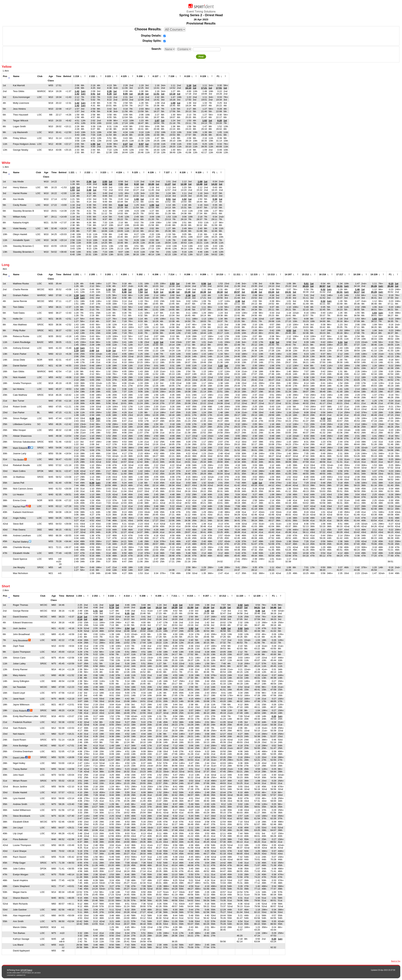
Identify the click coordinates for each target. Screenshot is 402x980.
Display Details (151, 36)
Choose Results (148, 29)
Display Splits (152, 41)
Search (156, 49)
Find (201, 57)
